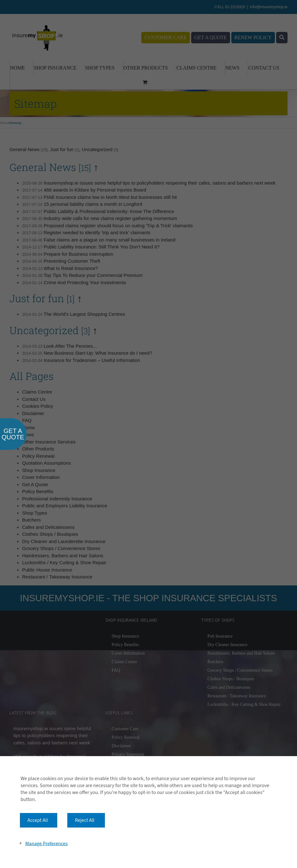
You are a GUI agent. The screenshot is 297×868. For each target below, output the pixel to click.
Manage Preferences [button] (46, 843)
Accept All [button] (38, 820)
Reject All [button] (85, 820)
